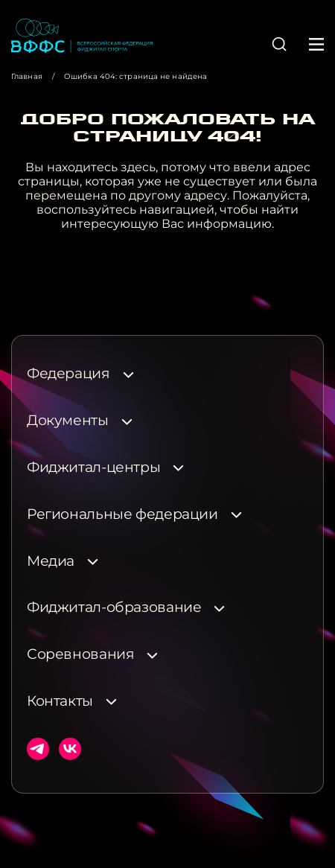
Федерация (68, 374)
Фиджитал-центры (93, 467)
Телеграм (38, 749)
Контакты (60, 701)
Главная (27, 76)
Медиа (51, 561)
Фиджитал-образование (114, 607)
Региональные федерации (122, 514)
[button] (279, 44)
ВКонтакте (70, 749)
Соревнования (80, 654)
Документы (68, 421)
